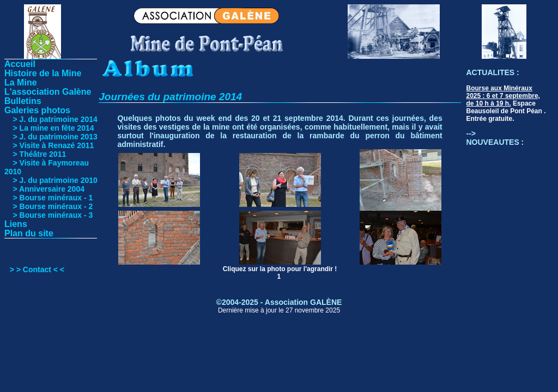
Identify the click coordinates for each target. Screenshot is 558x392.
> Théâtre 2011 (35, 154)
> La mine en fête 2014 (49, 128)
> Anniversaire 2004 (44, 189)
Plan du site (29, 233)
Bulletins (23, 101)
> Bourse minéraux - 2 (48, 206)
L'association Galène (48, 92)
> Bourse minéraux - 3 (48, 215)
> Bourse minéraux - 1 (48, 198)
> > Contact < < (37, 269)
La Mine (21, 82)
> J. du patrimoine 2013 (51, 137)
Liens (16, 224)
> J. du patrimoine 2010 (51, 180)
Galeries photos (37, 110)
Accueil (20, 64)
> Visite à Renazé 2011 (49, 145)
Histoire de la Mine (43, 73)
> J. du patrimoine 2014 (51, 119)
